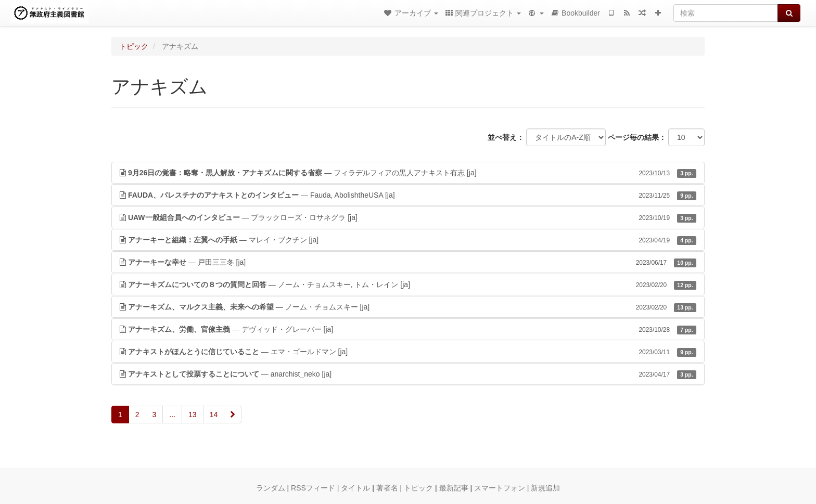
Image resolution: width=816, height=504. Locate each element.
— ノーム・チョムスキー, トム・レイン (408, 285)
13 (193, 415)
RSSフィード (313, 488)
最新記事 (454, 488)
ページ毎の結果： (637, 137)
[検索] (726, 13)
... (172, 415)
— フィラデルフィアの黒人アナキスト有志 (408, 173)
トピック (134, 46)
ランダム (271, 488)
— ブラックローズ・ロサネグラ (408, 217)
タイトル (355, 488)
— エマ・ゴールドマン (408, 352)
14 (214, 415)
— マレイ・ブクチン (408, 240)
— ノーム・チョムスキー (408, 307)
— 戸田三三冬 (408, 262)
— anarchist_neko (408, 374)
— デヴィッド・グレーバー (408, 329)
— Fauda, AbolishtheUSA (408, 195)
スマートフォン (500, 488)
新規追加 (545, 488)
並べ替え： (506, 137)
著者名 (387, 488)
